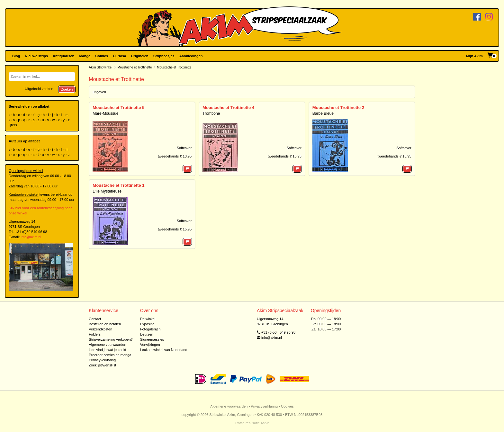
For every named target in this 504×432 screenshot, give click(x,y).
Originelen (139, 56)
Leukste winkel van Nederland (164, 350)
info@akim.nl (31, 237)
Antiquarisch (63, 56)
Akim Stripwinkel (100, 67)
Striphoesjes (164, 56)
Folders (95, 334)
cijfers (13, 125)
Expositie (147, 324)
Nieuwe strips (37, 56)
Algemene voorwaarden (107, 345)
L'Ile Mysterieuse (107, 191)
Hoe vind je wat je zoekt (107, 350)
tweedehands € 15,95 (285, 156)
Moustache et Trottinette (135, 67)
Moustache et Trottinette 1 (118, 185)
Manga (85, 56)
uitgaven (99, 92)
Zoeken (67, 89)
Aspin (265, 423)
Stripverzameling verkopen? (111, 339)
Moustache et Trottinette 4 (228, 108)
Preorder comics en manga (110, 355)
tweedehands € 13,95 (175, 156)
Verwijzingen (150, 345)
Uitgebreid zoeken (39, 89)
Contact (95, 319)
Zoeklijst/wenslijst (102, 365)
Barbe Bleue (323, 113)
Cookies (287, 406)
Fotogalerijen (150, 329)
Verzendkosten (100, 329)
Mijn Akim (474, 56)
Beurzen (147, 334)
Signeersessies (152, 339)
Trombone (211, 113)
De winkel (148, 319)
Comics (102, 56)
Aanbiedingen (191, 56)
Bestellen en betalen (105, 324)
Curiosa (119, 56)
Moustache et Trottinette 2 (338, 108)
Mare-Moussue (105, 113)
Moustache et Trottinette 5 (118, 108)
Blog (16, 56)
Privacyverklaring (102, 360)
